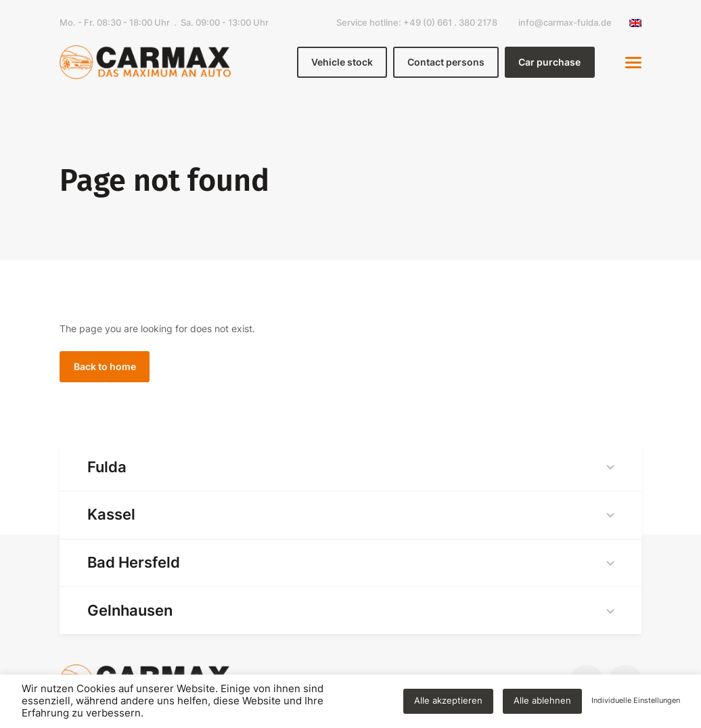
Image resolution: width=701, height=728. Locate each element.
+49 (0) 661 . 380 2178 (450, 23)
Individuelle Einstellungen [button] (636, 701)
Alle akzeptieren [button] (448, 701)
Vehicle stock (342, 62)
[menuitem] (632, 23)
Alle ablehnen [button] (542, 701)
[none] (632, 23)
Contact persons (446, 62)
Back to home (105, 366)
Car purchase (549, 62)
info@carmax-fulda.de (565, 23)
